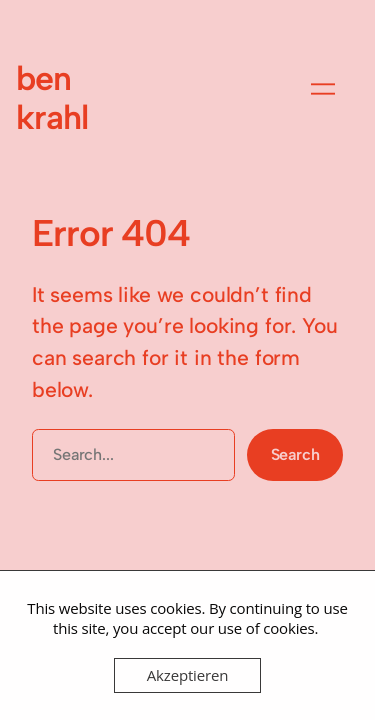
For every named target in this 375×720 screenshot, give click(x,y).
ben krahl (52, 97)
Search (295, 454)
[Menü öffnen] (323, 89)
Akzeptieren (187, 675)
